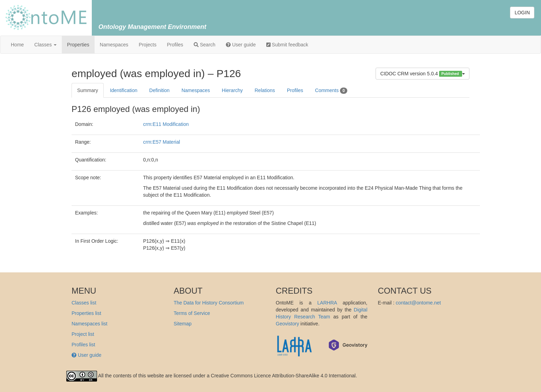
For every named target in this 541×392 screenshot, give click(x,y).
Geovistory (287, 324)
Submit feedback (287, 45)
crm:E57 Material (162, 142)
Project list (83, 334)
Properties (78, 45)
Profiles (175, 45)
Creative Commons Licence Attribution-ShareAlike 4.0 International (283, 376)
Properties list (86, 313)
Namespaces (114, 45)
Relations (265, 90)
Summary (88, 90)
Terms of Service (192, 313)
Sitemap (183, 324)
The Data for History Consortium (209, 303)
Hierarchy (232, 90)
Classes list (84, 303)
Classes (45, 45)
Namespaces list (90, 324)
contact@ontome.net (418, 303)
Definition (160, 90)
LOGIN (522, 13)
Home (17, 45)
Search (205, 45)
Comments (331, 91)
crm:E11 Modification (166, 124)
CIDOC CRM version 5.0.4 (423, 74)
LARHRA (327, 303)
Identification (124, 90)
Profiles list (83, 345)
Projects (148, 45)
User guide (241, 45)
